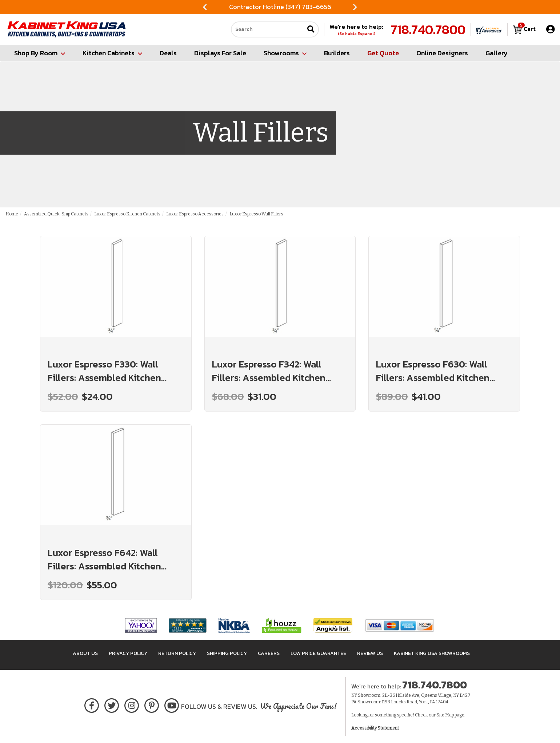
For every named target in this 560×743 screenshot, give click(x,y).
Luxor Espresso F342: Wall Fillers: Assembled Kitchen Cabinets (269, 371)
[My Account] (550, 29)
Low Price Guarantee (318, 653)
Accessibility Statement (375, 728)
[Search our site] (268, 29)
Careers (269, 653)
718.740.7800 (428, 29)
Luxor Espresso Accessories (195, 214)
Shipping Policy (227, 653)
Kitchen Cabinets (112, 53)
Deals (168, 53)
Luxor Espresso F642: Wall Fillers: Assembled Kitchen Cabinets (104, 559)
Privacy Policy (128, 653)
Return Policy (177, 653)
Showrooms (285, 53)
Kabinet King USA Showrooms (432, 653)
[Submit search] (311, 30)
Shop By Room (40, 53)
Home (12, 214)
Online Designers (442, 53)
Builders (337, 53)
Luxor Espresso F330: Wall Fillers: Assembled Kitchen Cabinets (104, 371)
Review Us (370, 653)
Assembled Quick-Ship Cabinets (56, 214)
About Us (85, 653)
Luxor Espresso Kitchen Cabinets (127, 214)
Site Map (445, 715)
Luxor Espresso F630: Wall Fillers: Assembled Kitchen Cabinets (433, 371)
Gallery (497, 53)
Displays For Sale (220, 53)
